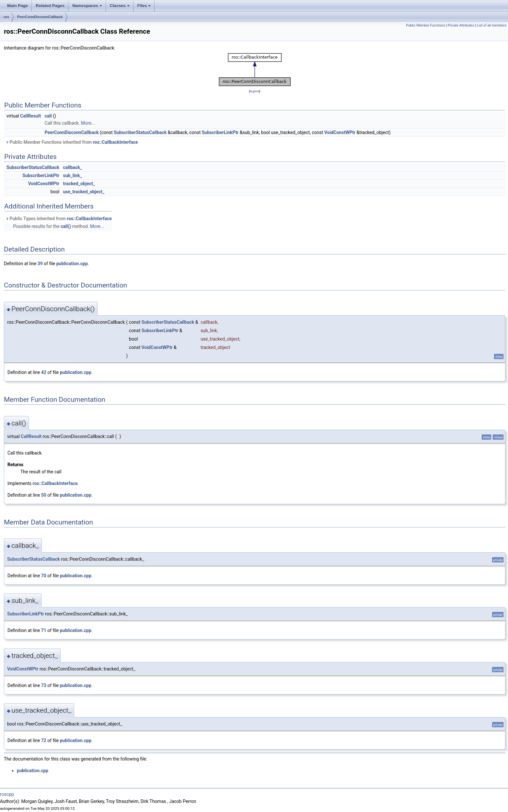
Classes (120, 6)
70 (44, 576)
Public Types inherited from (59, 219)
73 (44, 685)
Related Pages (50, 6)
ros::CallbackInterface (115, 142)
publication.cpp (72, 264)
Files (144, 6)
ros (6, 17)
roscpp (7, 794)
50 (44, 495)
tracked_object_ (79, 184)
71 (44, 630)
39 (40, 264)
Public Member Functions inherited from (72, 142)
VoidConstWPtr (340, 132)
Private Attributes (461, 25)
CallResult (30, 116)
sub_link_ (73, 175)
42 (44, 372)
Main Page (17, 6)
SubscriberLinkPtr (220, 132)
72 (44, 740)
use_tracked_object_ (84, 192)
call (48, 116)
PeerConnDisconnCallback (40, 17)
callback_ (73, 167)
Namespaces (87, 6)
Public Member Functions (426, 25)
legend (254, 91)
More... (88, 123)
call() (66, 226)
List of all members (492, 25)
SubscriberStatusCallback (140, 132)
